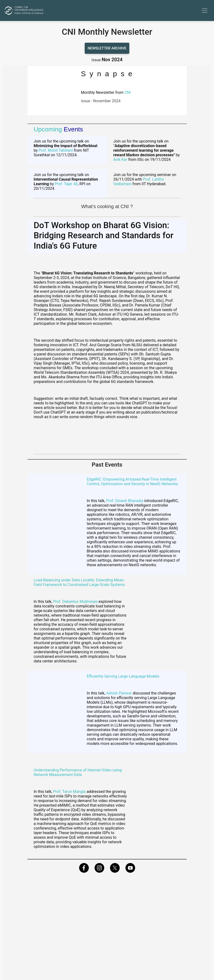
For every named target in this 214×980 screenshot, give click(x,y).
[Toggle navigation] (205, 11)
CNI (128, 92)
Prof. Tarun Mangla (69, 792)
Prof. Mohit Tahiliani (56, 150)
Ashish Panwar (119, 693)
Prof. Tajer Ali (66, 184)
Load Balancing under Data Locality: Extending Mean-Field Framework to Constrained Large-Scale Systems (79, 582)
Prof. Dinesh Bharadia (125, 501)
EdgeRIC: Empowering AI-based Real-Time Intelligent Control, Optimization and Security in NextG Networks (132, 482)
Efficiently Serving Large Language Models (123, 676)
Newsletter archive (107, 48)
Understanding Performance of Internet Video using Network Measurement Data (78, 772)
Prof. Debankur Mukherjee (75, 602)
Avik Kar (120, 160)
